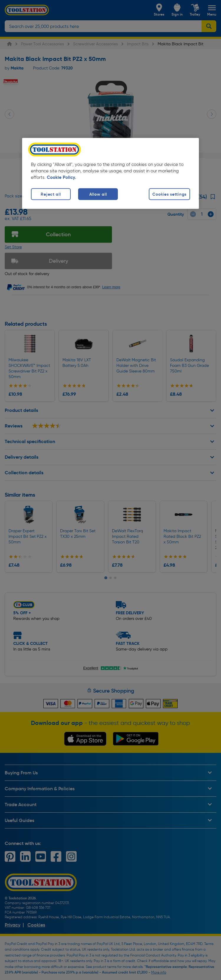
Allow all (98, 194)
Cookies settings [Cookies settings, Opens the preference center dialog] (169, 194)
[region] (111, 173)
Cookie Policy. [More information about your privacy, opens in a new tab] (61, 177)
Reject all (51, 194)
